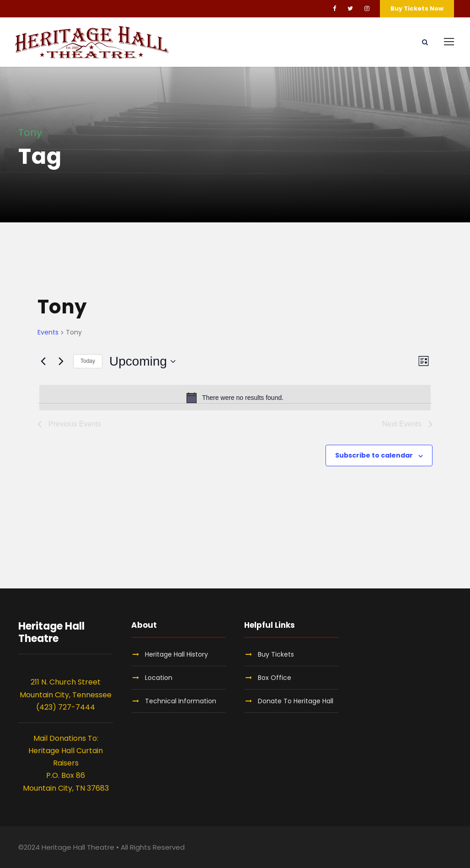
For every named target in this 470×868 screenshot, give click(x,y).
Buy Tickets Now (417, 8)
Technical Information (181, 701)
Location (159, 678)
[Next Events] (61, 361)
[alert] (235, 398)
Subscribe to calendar (374, 455)
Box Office (275, 678)
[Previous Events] (43, 361)
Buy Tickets (276, 654)
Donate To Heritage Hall (296, 701)
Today (88, 361)
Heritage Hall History (176, 654)
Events (48, 332)
